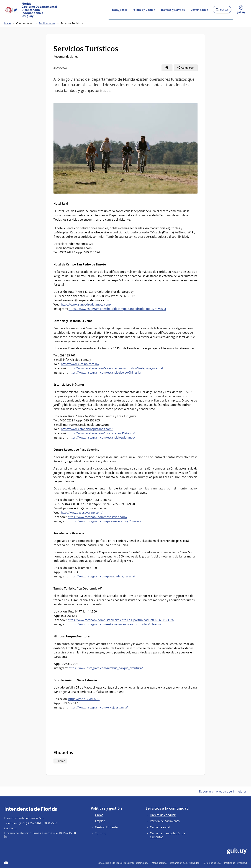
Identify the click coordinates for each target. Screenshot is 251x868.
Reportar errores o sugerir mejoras (223, 791)
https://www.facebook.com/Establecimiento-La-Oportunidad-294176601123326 (121, 620)
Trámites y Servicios (173, 10)
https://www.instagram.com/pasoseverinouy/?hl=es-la (105, 521)
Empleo (100, 821)
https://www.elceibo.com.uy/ (80, 364)
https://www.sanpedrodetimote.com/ (86, 304)
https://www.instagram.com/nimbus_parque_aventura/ (106, 668)
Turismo (60, 761)
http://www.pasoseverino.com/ (82, 513)
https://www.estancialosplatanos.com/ (87, 429)
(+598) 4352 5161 (30, 823)
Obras (99, 815)
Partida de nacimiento (165, 821)
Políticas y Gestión (144, 10)
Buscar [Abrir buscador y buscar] (222, 11)
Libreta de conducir (163, 815)
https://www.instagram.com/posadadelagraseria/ (102, 576)
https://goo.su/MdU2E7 (84, 699)
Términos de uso (212, 863)
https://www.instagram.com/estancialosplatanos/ (102, 437)
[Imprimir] (167, 68)
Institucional (119, 10)
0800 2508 (50, 823)
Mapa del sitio (159, 863)
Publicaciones (47, 23)
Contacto (10, 828)
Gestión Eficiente (106, 827)
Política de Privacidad (235, 863)
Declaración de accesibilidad (185, 863)
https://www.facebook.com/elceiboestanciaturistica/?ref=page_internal (115, 368)
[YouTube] (6, 863)
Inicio (7, 23)
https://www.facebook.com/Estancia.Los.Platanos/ (101, 433)
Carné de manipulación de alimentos (168, 835)
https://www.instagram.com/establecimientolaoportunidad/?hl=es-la (115, 624)
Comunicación (199, 10)
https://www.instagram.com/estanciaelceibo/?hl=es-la (105, 372)
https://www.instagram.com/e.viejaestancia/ (98, 707)
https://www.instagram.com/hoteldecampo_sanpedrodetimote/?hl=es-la (117, 309)
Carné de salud (160, 827)
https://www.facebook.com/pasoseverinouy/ (98, 517)
